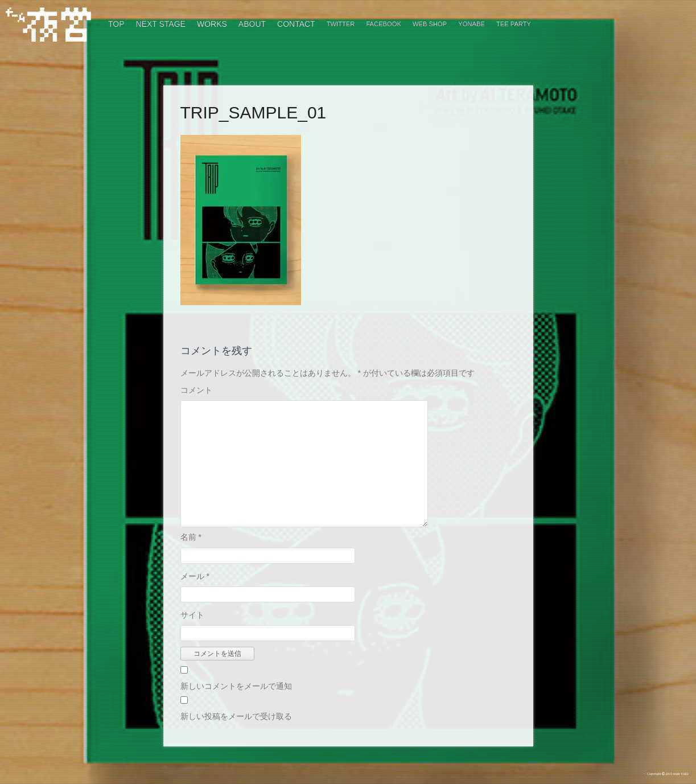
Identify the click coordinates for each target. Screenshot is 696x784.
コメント (196, 390)
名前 (191, 537)
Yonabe (471, 24)
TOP (116, 24)
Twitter (341, 24)
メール (195, 576)
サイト (192, 615)
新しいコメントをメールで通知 (236, 686)
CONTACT (296, 24)
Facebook (384, 24)
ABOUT (252, 24)
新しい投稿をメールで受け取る (236, 716)
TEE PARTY (514, 24)
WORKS (212, 24)
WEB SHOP (430, 24)
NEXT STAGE (161, 24)
